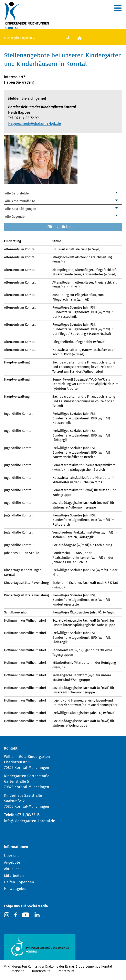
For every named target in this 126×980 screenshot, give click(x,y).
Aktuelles (12, 869)
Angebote (12, 862)
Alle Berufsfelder (18, 193)
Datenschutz (41, 971)
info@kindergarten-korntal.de (30, 821)
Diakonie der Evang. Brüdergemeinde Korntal (79, 966)
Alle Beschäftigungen (21, 209)
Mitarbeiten (14, 876)
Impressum (66, 971)
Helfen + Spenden (19, 882)
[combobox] (63, 194)
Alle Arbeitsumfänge (20, 201)
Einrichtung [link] (13, 241)
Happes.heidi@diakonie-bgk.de (35, 123)
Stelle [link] (57, 241)
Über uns (12, 856)
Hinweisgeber (15, 889)
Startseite (17, 971)
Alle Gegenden (16, 217)
